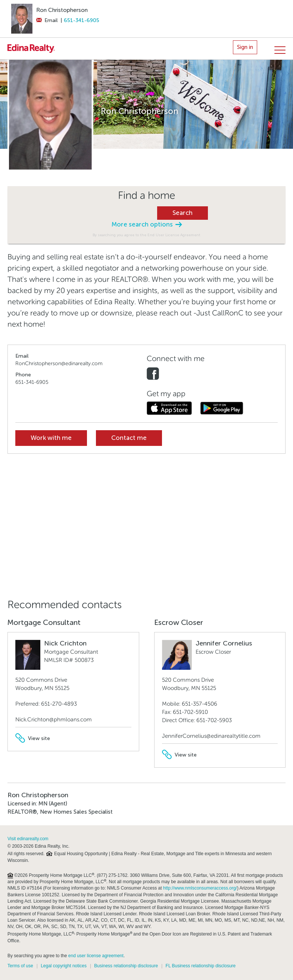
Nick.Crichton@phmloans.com (54, 719)
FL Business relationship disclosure (201, 966)
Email (47, 20)
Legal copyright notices (64, 966)
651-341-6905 (82, 20)
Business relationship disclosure (126, 966)
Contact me (129, 438)
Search (183, 213)
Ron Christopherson (62, 10)
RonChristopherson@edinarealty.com (59, 363)
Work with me (51, 438)
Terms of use (20, 966)
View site (33, 738)
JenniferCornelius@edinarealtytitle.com (211, 736)
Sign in (245, 47)
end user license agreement (96, 956)
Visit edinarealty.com (28, 839)
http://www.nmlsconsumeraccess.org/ (200, 888)
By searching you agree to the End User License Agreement (146, 235)
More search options (147, 224)
